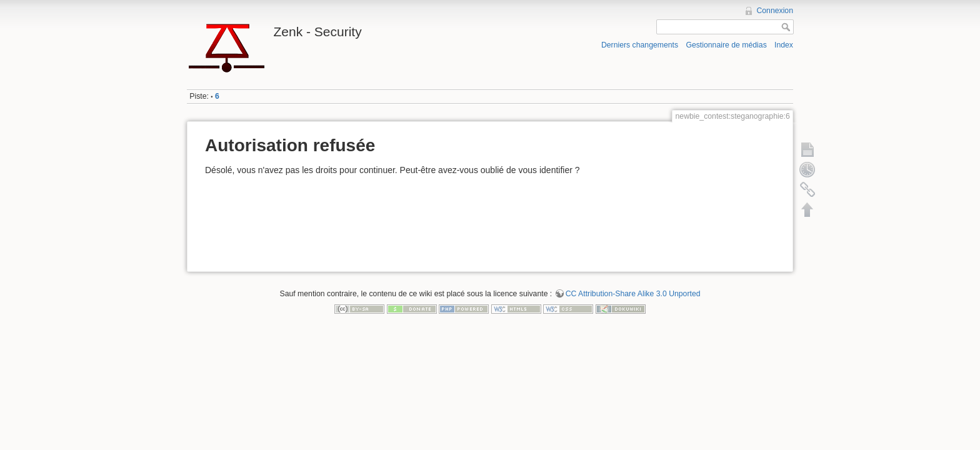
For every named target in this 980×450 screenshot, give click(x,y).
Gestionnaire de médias (726, 45)
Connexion (775, 11)
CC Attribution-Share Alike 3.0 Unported (633, 294)
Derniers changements (640, 45)
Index (784, 45)
